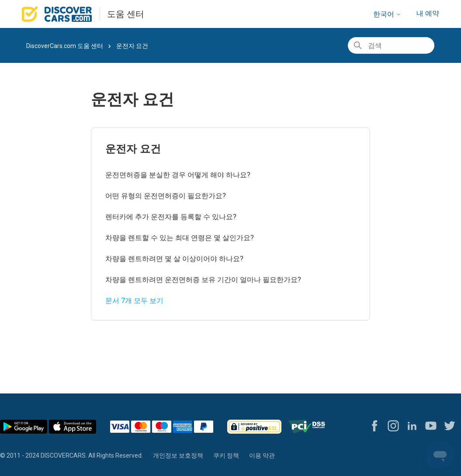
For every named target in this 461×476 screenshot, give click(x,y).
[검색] (391, 45)
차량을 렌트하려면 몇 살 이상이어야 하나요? (174, 259)
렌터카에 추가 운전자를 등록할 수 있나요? (171, 217)
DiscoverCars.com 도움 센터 (65, 46)
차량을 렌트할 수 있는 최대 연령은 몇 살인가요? (180, 238)
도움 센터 (126, 14)
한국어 (387, 14)
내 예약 (428, 13)
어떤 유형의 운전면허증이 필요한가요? (166, 196)
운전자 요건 (133, 149)
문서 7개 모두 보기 (134, 301)
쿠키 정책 (226, 455)
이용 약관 (262, 455)
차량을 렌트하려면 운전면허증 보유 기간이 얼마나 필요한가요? (203, 280)
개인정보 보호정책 (178, 455)
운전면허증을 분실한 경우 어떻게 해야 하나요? (178, 175)
